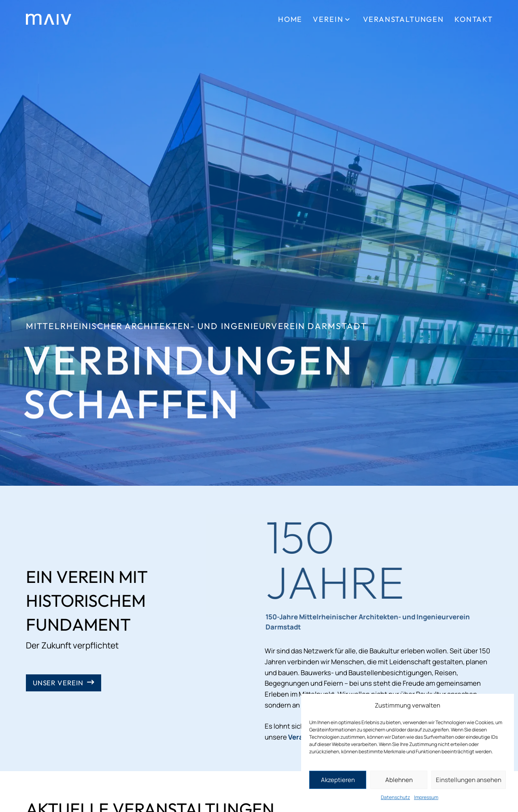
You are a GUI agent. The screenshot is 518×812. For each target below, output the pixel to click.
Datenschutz (395, 797)
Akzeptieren (338, 780)
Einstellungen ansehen (469, 780)
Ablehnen (399, 780)
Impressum (426, 797)
